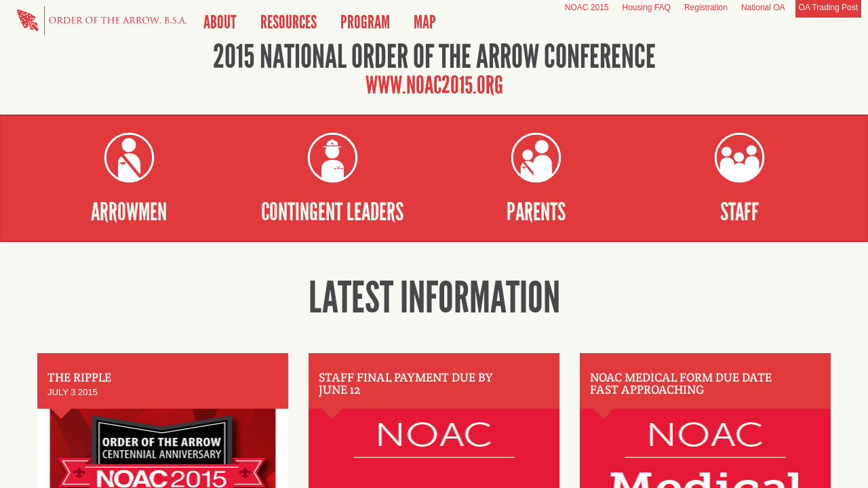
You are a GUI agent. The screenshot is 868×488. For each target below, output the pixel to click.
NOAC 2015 (587, 7)
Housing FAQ (647, 7)
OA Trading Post (828, 7)
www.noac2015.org (434, 85)
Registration (706, 7)
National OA (763, 7)
